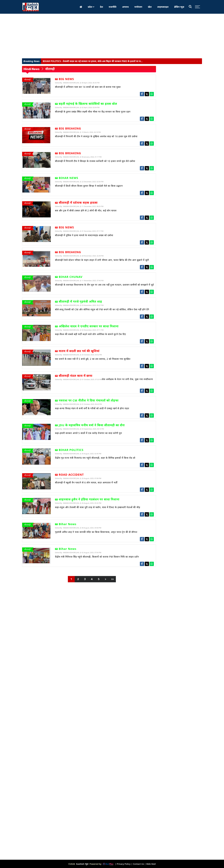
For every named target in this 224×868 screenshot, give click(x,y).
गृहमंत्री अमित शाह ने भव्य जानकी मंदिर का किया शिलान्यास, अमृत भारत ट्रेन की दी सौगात (96, 532)
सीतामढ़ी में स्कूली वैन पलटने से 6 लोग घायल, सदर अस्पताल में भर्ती (86, 483)
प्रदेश (91, 7)
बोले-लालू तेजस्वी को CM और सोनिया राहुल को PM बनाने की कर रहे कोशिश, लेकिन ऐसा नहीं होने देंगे (102, 309)
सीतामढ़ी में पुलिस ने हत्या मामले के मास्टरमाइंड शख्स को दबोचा (84, 235)
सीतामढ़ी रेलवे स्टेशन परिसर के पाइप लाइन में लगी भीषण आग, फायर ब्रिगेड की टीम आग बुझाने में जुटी (102, 260)
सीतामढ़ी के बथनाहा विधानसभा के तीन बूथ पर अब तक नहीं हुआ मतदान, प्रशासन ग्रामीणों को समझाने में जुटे (104, 285)
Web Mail (151, 864)
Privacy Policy (124, 864)
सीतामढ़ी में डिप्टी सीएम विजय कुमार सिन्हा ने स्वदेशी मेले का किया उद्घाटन (89, 186)
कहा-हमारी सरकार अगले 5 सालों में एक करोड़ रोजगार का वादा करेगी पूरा (88, 433)
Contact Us (138, 864)
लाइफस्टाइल (163, 7)
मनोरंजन (138, 7)
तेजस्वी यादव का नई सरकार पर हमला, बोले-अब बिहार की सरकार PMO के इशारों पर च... (93, 61)
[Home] (81, 7)
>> (112, 579)
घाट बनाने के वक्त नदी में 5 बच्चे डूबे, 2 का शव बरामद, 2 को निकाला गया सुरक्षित (93, 359)
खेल (150, 7)
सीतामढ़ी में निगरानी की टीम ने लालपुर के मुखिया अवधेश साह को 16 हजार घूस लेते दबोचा (96, 136)
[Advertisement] (112, 37)
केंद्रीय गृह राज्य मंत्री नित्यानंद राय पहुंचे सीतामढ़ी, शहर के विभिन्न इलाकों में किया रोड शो (95, 458)
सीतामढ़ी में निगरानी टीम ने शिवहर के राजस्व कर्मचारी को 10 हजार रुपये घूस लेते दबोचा (95, 161)
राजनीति (113, 7)
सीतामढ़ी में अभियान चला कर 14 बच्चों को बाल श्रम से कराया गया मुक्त (88, 87)
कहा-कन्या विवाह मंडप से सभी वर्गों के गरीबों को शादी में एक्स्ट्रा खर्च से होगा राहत (92, 408)
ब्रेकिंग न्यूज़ (179, 7)
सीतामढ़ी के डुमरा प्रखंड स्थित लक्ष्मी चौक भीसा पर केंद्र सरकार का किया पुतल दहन (93, 112)
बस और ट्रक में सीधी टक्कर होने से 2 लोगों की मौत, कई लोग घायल (86, 211)
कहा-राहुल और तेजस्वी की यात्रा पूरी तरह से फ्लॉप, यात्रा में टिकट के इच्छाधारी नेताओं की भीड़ (98, 507)
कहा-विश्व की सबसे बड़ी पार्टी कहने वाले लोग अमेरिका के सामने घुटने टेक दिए (90, 334)
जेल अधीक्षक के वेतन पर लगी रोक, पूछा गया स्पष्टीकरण (127, 379)
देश (101, 7)
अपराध (125, 7)
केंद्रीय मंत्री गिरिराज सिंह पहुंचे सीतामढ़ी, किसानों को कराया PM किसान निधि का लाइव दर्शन (97, 557)
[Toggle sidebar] (197, 7)
